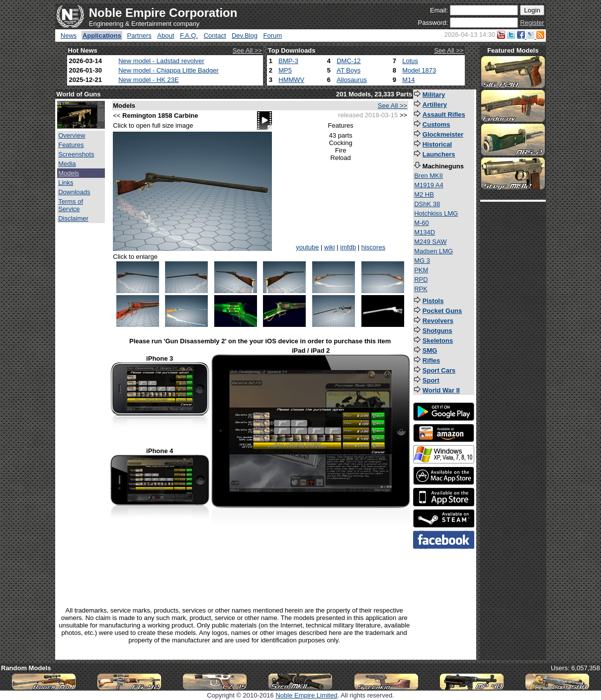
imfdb (348, 247)
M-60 (422, 223)
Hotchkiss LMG (436, 213)
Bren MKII (429, 176)
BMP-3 (288, 61)
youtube (307, 247)
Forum (273, 36)
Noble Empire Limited (306, 695)
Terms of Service (71, 205)
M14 (408, 80)
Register (532, 23)
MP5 (285, 70)
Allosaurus (352, 80)
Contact (215, 36)
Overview (72, 135)
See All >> (247, 50)
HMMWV (291, 80)
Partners (139, 36)
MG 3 (422, 261)
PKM (421, 270)
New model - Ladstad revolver (161, 61)
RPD (421, 279)
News (69, 36)
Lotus (410, 61)
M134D (425, 232)
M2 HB (424, 194)
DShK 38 (427, 204)
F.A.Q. (189, 36)
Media (67, 164)
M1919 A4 (429, 185)
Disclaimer (73, 218)
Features (71, 145)
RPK (421, 289)
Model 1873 (419, 70)
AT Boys (348, 70)
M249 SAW (430, 242)
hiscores (373, 247)
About (166, 36)
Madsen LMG (433, 251)
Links (66, 183)
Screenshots (76, 154)
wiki (330, 247)
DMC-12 (348, 61)
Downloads (74, 192)
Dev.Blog (245, 36)
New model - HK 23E (148, 80)
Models (69, 173)
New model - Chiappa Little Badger (169, 70)
